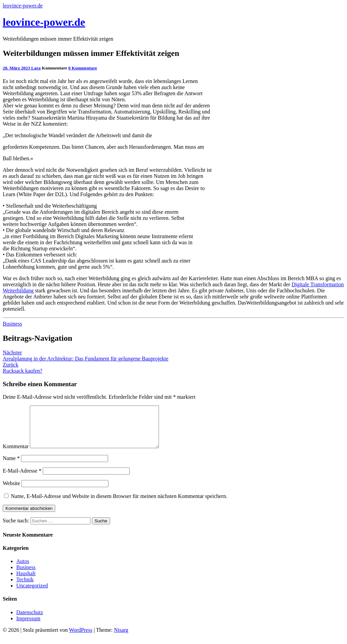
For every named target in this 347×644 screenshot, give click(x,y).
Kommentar (16, 454)
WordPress (80, 638)
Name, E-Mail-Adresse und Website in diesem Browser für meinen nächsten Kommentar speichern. (119, 504)
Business (12, 324)
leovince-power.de (23, 6)
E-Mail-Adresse (22, 479)
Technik (25, 588)
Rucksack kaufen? (23, 368)
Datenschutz (30, 620)
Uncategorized (32, 594)
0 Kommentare (83, 68)
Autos (23, 569)
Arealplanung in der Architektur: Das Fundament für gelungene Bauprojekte (86, 356)
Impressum (28, 627)
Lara (36, 68)
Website (11, 491)
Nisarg (121, 638)
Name (11, 466)
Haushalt (26, 581)
